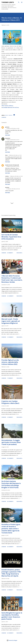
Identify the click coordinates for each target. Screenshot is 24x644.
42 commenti (10, 296)
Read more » (20, 253)
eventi (7, 115)
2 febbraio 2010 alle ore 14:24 (15, 155)
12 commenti (10, 337)
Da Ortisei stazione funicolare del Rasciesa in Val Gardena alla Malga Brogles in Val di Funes (11, 484)
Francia (10, 115)
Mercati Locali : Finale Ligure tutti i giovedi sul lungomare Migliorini (11, 321)
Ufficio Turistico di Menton (7, 106)
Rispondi (8, 135)
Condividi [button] (4, 117)
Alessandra (8, 138)
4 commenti (10, 417)
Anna (6, 155)
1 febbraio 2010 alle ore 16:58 (13, 128)
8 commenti (10, 253)
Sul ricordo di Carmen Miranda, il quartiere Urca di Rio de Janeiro (11, 237)
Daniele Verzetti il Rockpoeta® (12, 165)
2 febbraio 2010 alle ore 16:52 (13, 166)
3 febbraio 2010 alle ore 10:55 (16, 176)
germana (7, 127)
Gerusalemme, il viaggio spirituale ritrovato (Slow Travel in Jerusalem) (11, 442)
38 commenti (10, 458)
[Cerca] (19, 2)
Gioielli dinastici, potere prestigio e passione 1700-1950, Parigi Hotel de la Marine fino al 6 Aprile (11, 573)
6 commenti (10, 590)
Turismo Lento (8, 2)
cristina (7, 176)
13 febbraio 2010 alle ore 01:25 (13, 189)
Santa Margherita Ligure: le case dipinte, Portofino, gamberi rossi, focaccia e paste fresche (12, 616)
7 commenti (10, 378)
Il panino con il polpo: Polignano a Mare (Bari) (10, 402)
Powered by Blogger (12, 640)
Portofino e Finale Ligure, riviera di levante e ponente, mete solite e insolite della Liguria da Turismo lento (11, 529)
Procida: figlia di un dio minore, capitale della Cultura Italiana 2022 (10, 362)
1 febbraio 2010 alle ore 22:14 (13, 140)
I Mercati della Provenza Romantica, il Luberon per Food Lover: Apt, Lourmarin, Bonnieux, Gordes (12, 279)
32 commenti (10, 633)
